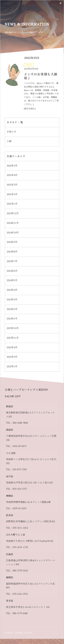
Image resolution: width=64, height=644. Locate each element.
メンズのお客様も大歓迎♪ (41, 76)
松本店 (10, 515)
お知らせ (29, 65)
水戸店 (10, 476)
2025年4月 (12, 175)
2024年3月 (12, 300)
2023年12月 (13, 328)
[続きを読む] (30, 109)
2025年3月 (12, 185)
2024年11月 (13, 223)
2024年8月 (12, 252)
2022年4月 (12, 347)
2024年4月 (12, 290)
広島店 (10, 554)
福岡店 (10, 577)
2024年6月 (12, 271)
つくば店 (11, 453)
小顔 (9, 141)
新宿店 (10, 406)
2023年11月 (13, 338)
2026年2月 (12, 166)
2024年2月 (12, 309)
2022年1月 (12, 366)
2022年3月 (12, 357)
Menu (60, 3)
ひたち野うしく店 (16, 535)
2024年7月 (12, 261)
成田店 (10, 430)
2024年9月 (12, 242)
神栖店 (10, 496)
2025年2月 (12, 194)
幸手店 (10, 601)
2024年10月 (13, 233)
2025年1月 (12, 204)
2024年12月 (13, 213)
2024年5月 (12, 280)
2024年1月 (12, 319)
